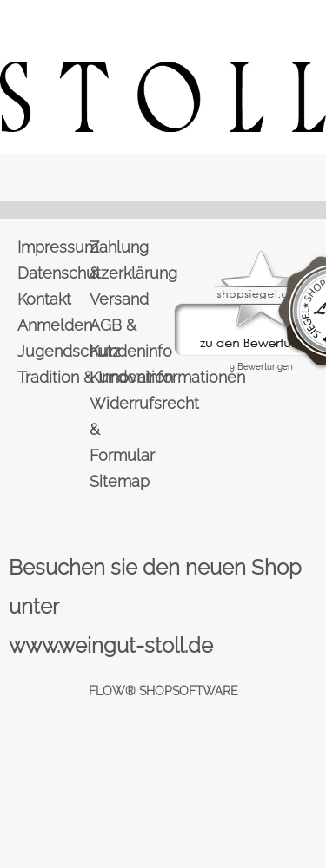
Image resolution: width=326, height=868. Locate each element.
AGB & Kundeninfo (124, 338)
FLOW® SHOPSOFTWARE (163, 691)
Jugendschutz (52, 351)
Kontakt (44, 299)
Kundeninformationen (124, 377)
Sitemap (120, 481)
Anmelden (52, 325)
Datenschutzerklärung (52, 273)
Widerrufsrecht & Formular (124, 429)
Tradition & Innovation (52, 377)
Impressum (52, 247)
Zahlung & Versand (119, 273)
